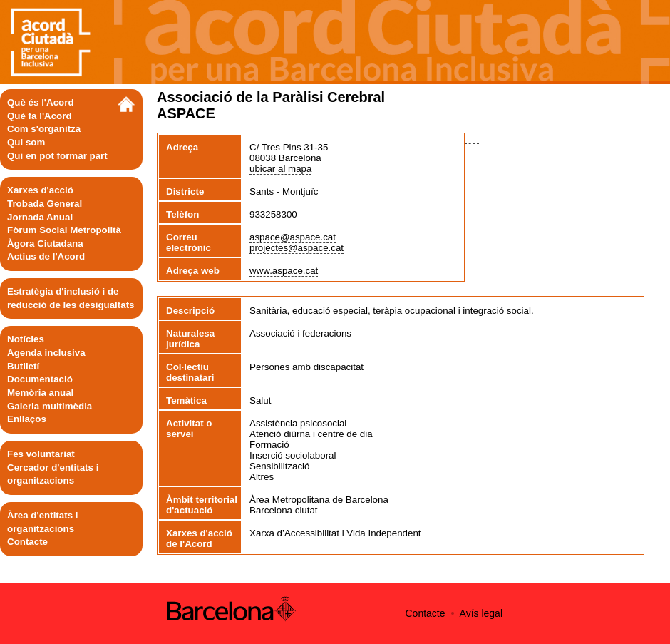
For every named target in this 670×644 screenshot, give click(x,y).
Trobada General (45, 204)
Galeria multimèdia (50, 406)
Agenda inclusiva (46, 353)
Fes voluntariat (41, 454)
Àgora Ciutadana (45, 244)
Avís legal (481, 613)
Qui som (26, 142)
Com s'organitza (44, 129)
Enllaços (27, 419)
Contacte (27, 542)
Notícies (26, 339)
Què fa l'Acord (40, 116)
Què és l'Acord (41, 102)
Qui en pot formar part (57, 156)
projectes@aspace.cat (297, 248)
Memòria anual (40, 393)
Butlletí (23, 366)
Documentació (40, 379)
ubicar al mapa (280, 169)
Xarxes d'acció (40, 190)
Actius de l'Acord (46, 256)
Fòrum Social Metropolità (64, 230)
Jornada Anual (40, 217)
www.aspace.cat (284, 271)
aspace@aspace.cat (293, 237)
